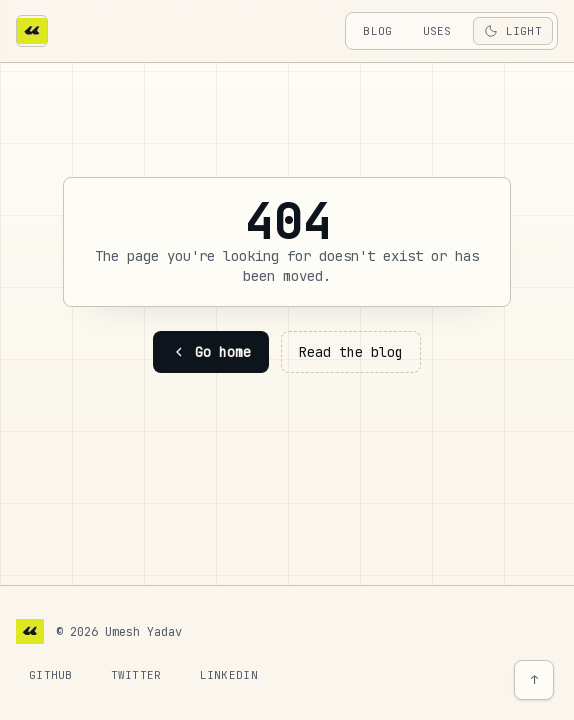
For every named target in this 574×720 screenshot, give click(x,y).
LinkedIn (229, 675)
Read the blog (351, 352)
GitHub (51, 675)
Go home (211, 352)
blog (377, 31)
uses (437, 31)
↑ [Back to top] (534, 680)
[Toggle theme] (513, 31)
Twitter (136, 675)
